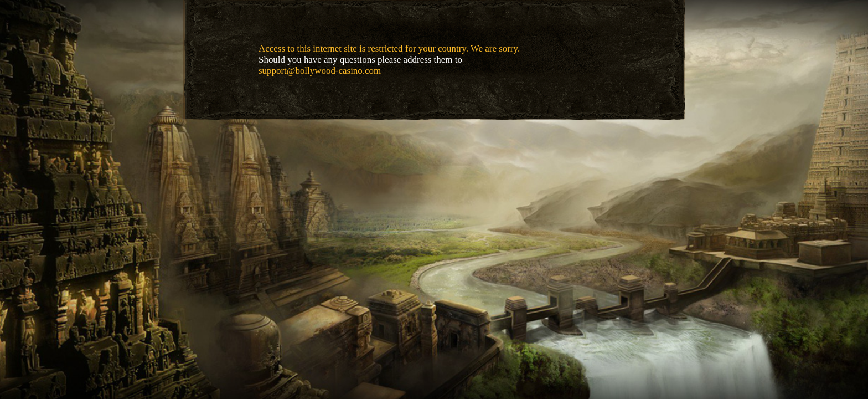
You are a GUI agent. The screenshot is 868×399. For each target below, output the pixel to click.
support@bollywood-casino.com (320, 71)
